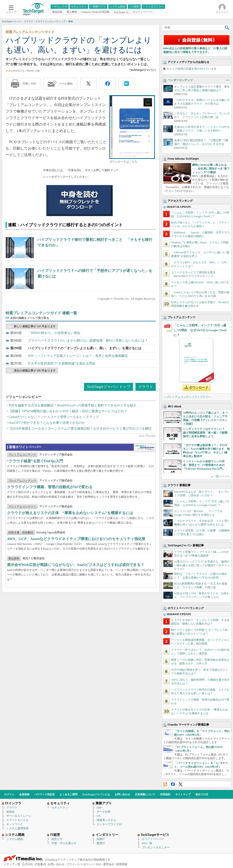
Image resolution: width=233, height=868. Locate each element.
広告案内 (40, 864)
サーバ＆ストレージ (19, 816)
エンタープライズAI (109, 824)
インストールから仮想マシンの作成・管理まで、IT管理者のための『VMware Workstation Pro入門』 (204, 465)
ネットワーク (15, 824)
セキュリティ (60, 808)
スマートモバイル (17, 820)
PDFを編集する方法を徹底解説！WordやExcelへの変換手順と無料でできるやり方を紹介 (73, 405)
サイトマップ (183, 794)
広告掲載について (145, 794)
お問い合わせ (122, 794)
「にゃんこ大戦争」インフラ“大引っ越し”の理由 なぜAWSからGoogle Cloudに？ (200, 330)
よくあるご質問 (69, 794)
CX (99, 816)
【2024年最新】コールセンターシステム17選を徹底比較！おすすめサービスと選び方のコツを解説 (80, 429)
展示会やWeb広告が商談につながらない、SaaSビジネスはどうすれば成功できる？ (76, 565)
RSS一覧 (147, 843)
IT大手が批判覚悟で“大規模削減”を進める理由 (62, 363)
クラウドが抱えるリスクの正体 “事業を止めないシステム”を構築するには (70, 513)
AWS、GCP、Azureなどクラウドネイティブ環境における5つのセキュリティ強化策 (76, 539)
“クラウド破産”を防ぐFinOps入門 (35, 461)
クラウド (146, 387)
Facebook (173, 784)
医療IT (101, 839)
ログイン (9, 794)
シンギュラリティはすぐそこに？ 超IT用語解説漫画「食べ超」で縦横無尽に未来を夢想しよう (205, 433)
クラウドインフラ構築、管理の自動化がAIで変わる (50, 487)
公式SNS (27, 864)
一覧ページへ (222, 476)
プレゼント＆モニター (156, 847)
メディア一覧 (12, 864)
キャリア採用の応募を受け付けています (192, 69)
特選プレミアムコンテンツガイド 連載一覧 (41, 313)
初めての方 (202, 794)
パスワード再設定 (45, 794)
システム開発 (15, 839)
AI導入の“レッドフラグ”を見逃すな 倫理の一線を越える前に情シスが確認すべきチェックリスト (202, 565)
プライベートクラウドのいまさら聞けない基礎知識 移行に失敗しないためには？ (88, 341)
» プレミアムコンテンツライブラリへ (188, 397)
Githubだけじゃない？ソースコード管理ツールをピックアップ (54, 417)
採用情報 (122, 864)
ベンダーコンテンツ (180, 80)
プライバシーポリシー (80, 864)
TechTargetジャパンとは (96, 794)
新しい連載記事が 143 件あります (35, 326)
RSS (165, 784)
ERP (99, 808)
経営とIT (57, 839)
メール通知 (66, 84)
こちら (133, 162)
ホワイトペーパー (153, 839)
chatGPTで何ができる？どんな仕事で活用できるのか (47, 423)
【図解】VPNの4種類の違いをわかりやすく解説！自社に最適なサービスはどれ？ (68, 411)
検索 (227, 28)
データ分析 (104, 812)
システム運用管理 (17, 828)
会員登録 (24, 794)
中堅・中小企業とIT (64, 843)
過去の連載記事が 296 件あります (35, 371)
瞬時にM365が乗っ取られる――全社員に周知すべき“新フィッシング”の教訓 (211, 169)
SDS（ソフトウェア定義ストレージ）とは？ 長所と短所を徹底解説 (78, 356)
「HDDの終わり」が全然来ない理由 (54, 333)
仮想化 (10, 812)
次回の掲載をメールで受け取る (30, 318)
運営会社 (109, 864)
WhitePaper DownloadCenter (145, 448)
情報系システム (106, 820)
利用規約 (165, 794)
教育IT (101, 843)
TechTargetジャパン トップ (108, 387)
